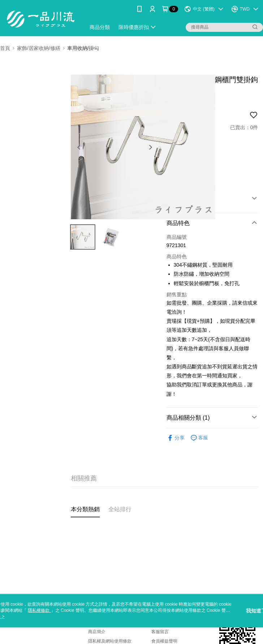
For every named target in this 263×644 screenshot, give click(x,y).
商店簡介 (97, 632)
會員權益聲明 (164, 641)
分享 (176, 438)
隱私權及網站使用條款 (110, 641)
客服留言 (160, 632)
